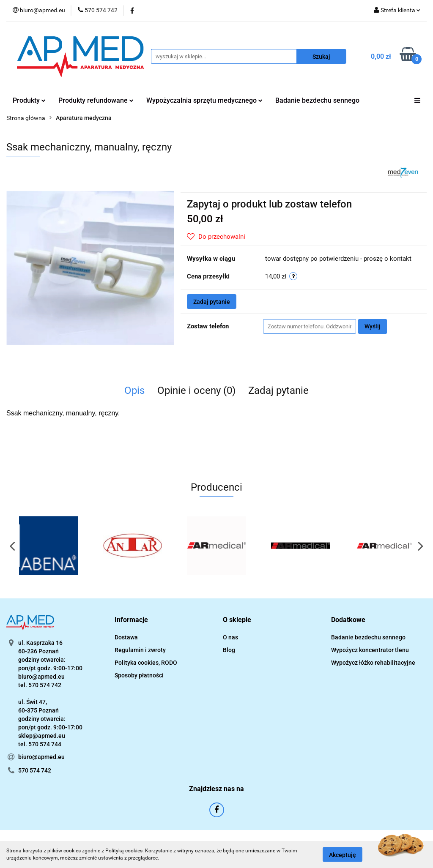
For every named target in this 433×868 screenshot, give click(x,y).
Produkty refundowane (96, 100)
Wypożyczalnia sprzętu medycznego (204, 100)
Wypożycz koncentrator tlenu (370, 650)
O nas (230, 637)
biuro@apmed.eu (41, 757)
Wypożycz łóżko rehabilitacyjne (373, 663)
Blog (229, 650)
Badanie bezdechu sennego (317, 100)
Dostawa (126, 637)
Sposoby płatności (139, 675)
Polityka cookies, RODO (146, 663)
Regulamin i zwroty (140, 650)
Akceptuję (343, 854)
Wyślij (373, 326)
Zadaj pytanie (212, 302)
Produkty (29, 100)
